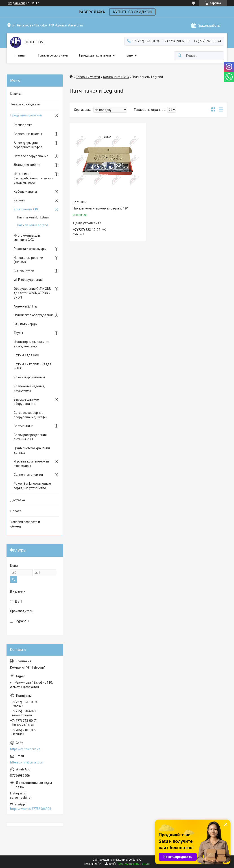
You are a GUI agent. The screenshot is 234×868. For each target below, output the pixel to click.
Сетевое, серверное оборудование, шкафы (30, 415)
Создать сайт (16, 3)
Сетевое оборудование (31, 156)
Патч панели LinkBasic (33, 217)
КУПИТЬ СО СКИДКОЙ (132, 12)
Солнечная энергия (28, 475)
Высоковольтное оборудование (26, 402)
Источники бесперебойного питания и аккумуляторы (34, 178)
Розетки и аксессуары (30, 249)
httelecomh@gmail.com (27, 762)
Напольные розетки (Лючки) (28, 260)
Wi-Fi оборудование (28, 280)
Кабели (19, 200)
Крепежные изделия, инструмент (29, 388)
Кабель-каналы (25, 192)
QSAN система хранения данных (32, 450)
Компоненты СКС (116, 77)
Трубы (18, 333)
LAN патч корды (25, 324)
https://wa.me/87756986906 (31, 809)
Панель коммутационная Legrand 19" (100, 208)
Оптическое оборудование (34, 315)
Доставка (18, 500)
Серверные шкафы (28, 134)
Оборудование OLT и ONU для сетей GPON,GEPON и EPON (32, 293)
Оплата (16, 511)
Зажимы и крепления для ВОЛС (33, 366)
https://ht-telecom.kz (25, 749)
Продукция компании (95, 55)
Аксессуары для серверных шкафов (28, 145)
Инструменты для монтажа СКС (27, 238)
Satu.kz (137, 860)
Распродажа (23, 125)
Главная (21, 55)
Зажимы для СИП (26, 355)
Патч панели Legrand (33, 225)
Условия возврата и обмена (25, 524)
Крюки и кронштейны (29, 377)
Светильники (23, 426)
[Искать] (180, 56)
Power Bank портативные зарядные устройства (32, 486)
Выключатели (24, 271)
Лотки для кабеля (27, 165)
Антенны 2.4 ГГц (25, 306)
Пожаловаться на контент (133, 864)
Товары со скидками (53, 55)
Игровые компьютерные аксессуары (32, 464)
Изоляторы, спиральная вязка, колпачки (31, 344)
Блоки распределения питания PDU (30, 437)
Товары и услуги (88, 77)
